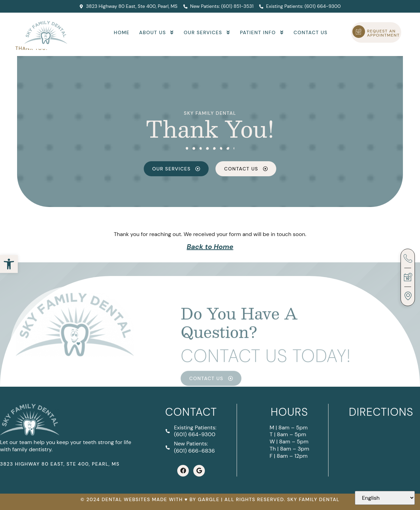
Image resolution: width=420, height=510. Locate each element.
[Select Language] (385, 498)
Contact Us (311, 32)
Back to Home (210, 247)
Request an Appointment (383, 33)
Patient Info (262, 32)
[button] (9, 264)
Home (122, 32)
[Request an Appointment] (359, 32)
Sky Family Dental (210, 113)
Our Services (207, 32)
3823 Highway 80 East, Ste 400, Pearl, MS (60, 464)
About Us (157, 32)
